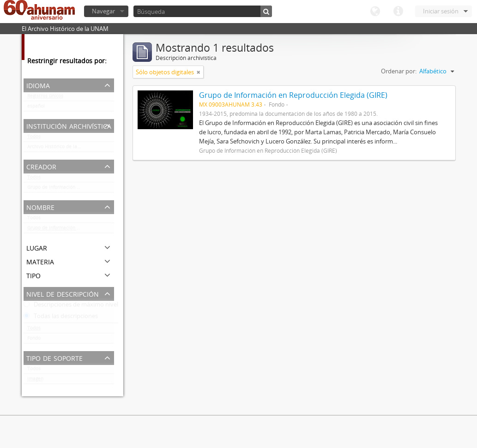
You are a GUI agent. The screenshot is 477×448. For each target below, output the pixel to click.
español (36, 108)
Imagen (35, 381)
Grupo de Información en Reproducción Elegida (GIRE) (71, 189)
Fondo (34, 340)
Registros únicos (45, 98)
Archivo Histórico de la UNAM (60, 149)
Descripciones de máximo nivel (71, 306)
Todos (34, 138)
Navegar (103, 11)
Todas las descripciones (61, 318)
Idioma (375, 12)
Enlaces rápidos (398, 12)
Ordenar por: (399, 71)
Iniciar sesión (441, 11)
